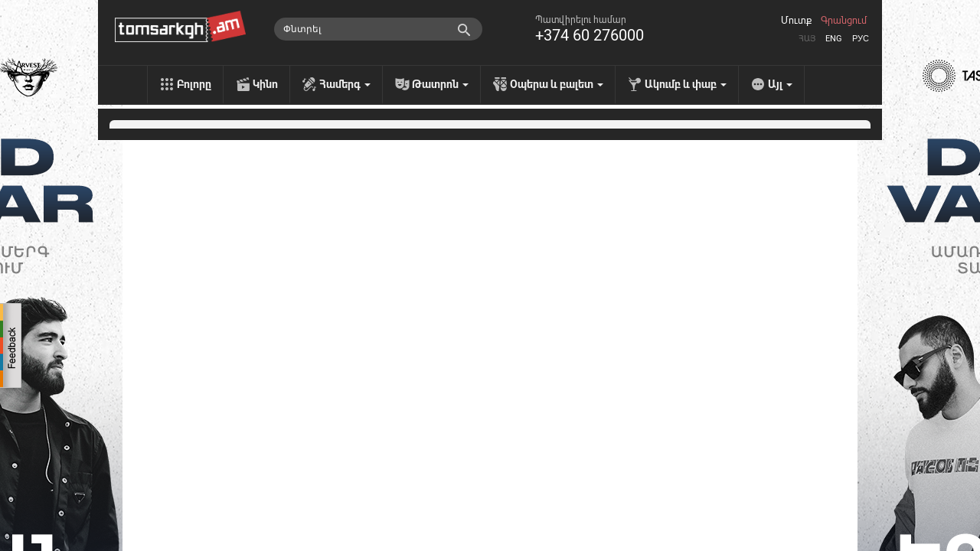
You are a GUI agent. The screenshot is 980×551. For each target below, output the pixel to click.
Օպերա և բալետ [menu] (557, 84)
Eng (834, 39)
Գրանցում (844, 21)
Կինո (265, 84)
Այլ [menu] (780, 84)
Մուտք (796, 21)
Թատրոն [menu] (440, 84)
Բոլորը (194, 84)
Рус (861, 39)
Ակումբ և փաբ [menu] (686, 84)
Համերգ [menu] (345, 84)
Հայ (807, 39)
